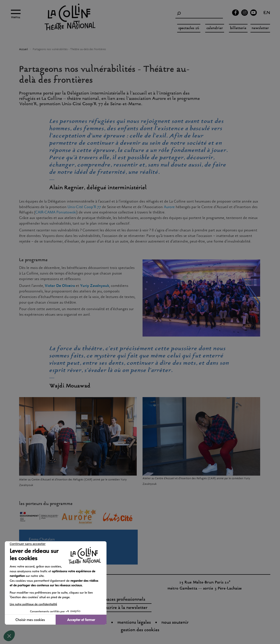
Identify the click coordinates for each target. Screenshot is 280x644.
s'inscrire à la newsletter (123, 608)
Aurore (169, 207)
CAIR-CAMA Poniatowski (56, 212)
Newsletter (260, 28)
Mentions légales (134, 623)
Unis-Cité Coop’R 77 (84, 207)
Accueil (23, 49)
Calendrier (215, 28)
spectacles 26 (189, 28)
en (267, 13)
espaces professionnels (123, 600)
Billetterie (238, 28)
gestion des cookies (140, 630)
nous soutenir (175, 623)
